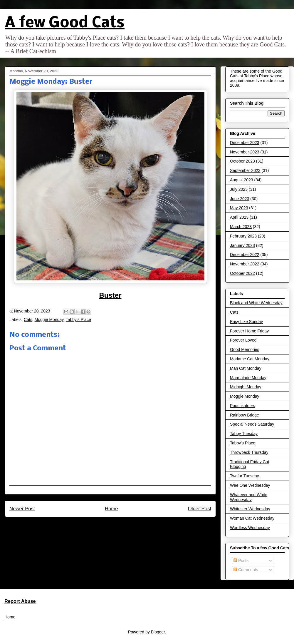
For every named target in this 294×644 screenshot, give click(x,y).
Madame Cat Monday (250, 359)
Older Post (200, 509)
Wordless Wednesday (250, 528)
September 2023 (245, 170)
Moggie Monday (49, 320)
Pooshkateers (243, 406)
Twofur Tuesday (245, 476)
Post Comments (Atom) (123, 524)
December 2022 (245, 255)
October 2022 (242, 273)
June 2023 (240, 199)
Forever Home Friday (249, 331)
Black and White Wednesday (256, 303)
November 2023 (245, 152)
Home (111, 509)
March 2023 (241, 227)
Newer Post (22, 509)
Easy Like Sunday (246, 322)
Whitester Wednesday (250, 509)
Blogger (158, 632)
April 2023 (239, 217)
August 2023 (242, 180)
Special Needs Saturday (252, 424)
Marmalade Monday (248, 378)
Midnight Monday (246, 387)
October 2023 (242, 161)
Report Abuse (20, 601)
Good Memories (245, 349)
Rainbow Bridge (245, 415)
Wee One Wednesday (250, 485)
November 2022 (245, 264)
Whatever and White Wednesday (249, 497)
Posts (241, 561)
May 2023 (239, 208)
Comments (246, 570)
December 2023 (245, 143)
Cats (28, 320)
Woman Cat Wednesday (252, 518)
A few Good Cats (65, 23)
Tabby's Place (78, 320)
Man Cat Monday (246, 368)
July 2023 (239, 189)
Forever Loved (243, 340)
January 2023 (242, 245)
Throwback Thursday (249, 452)
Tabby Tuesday (244, 434)
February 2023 (243, 236)
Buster (110, 295)
